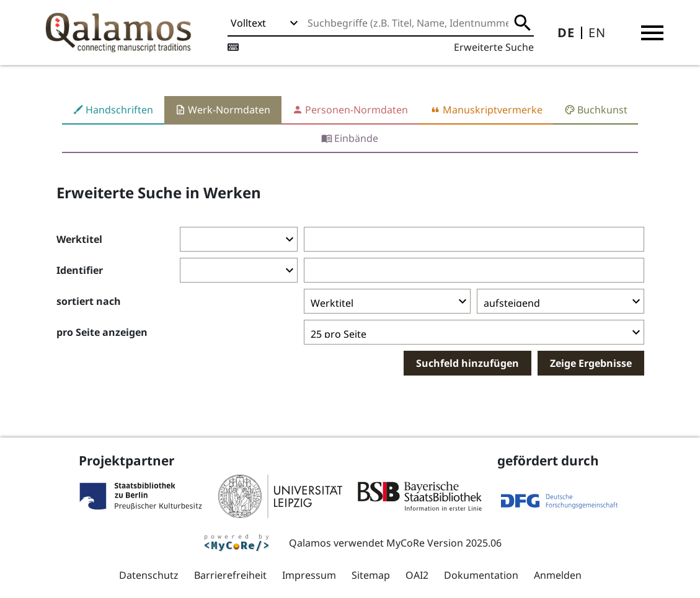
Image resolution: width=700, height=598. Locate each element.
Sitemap (371, 575)
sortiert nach (89, 301)
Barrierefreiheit (230, 575)
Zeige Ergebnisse (591, 363)
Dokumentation (481, 575)
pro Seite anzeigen (102, 332)
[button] (652, 33)
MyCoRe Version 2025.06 (444, 543)
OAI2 (417, 575)
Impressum (309, 575)
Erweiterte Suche (494, 47)
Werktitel (79, 239)
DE (566, 33)
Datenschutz (149, 575)
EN (597, 33)
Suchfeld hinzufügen (467, 363)
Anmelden (558, 575)
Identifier (80, 270)
